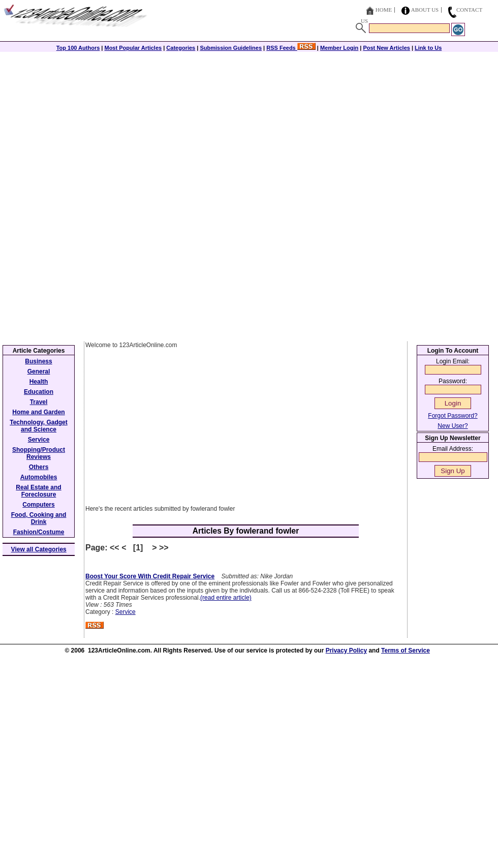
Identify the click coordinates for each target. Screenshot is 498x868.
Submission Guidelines (231, 48)
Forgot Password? (453, 416)
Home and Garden (38, 412)
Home (384, 10)
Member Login (339, 48)
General (39, 371)
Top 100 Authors (78, 48)
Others (39, 467)
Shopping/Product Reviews (39, 453)
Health (39, 382)
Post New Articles (386, 48)
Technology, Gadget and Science (39, 426)
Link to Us (428, 48)
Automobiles (39, 477)
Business (38, 361)
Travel (39, 402)
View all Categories (39, 549)
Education (39, 392)
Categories (181, 48)
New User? (453, 426)
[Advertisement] (249, 123)
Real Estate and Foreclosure (38, 491)
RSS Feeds (291, 48)
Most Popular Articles (133, 48)
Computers (38, 505)
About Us (425, 10)
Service (126, 612)
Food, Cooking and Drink (39, 518)
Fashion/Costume (39, 532)
